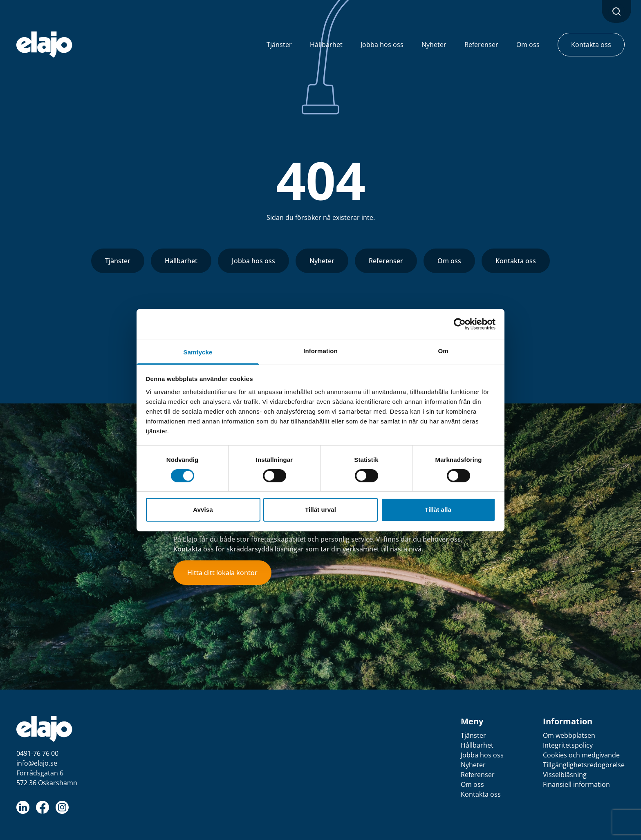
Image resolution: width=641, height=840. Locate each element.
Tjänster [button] (279, 45)
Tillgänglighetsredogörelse (584, 765)
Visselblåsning (565, 775)
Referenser (386, 261)
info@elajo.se (37, 763)
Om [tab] (443, 351)
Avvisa (203, 510)
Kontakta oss (516, 261)
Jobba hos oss (253, 261)
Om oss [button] (528, 45)
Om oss (449, 261)
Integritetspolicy (568, 745)
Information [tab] (320, 351)
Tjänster (118, 261)
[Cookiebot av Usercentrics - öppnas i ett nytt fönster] (460, 324)
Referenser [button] (481, 45)
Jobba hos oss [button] (382, 45)
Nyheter (322, 261)
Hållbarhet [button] (326, 45)
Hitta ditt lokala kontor (222, 573)
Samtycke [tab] (198, 352)
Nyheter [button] (434, 45)
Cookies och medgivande (581, 755)
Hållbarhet (181, 261)
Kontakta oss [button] (591, 45)
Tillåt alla (438, 510)
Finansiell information (576, 784)
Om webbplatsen (569, 735)
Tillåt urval (320, 510)
